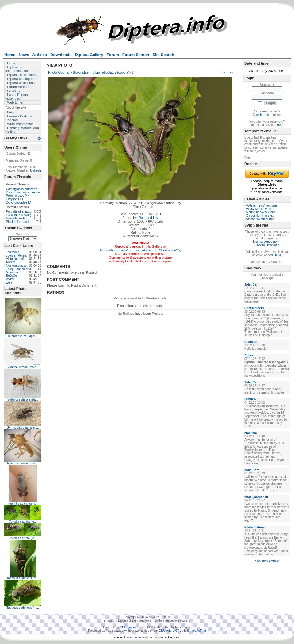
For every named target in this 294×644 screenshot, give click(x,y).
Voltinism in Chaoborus (262, 206)
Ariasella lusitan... (18, 218)
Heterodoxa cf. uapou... (23, 336)
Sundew (250, 399)
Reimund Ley (149, 218)
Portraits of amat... (19, 212)
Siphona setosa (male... (23, 367)
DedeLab (251, 342)
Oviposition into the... (260, 216)
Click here (259, 115)
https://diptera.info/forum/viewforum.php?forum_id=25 (140, 250)
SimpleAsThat (197, 631)
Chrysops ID (15, 199)
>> (231, 72)
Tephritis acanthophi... (23, 503)
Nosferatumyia (16, 266)
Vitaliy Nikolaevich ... (260, 209)
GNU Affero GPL (170, 631)
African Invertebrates (260, 219)
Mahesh (36, 171)
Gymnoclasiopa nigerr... (23, 427)
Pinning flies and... (19, 222)
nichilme (251, 433)
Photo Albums (59, 72)
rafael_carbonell (256, 497)
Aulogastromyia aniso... (23, 463)
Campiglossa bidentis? (22, 189)
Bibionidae (80, 72)
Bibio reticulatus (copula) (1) (113, 72)
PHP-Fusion (128, 627)
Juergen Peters (17, 255)
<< (224, 72)
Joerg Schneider (17, 269)
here (280, 125)
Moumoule (13, 272)
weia (9, 282)
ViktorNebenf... (16, 259)
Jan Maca (13, 252)
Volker (10, 279)
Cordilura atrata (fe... (23, 522)
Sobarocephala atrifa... (23, 400)
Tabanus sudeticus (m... (23, 578)
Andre (249, 355)
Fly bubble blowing (19, 215)
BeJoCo (12, 276)
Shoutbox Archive (267, 561)
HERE (278, 255)
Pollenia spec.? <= (19, 196)
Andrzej (11, 262)
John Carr (252, 285)
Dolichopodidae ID (19, 202)
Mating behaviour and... (262, 212)
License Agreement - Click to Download (267, 243)
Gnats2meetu (254, 308)
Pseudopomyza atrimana (23, 192)
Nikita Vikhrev (254, 527)
